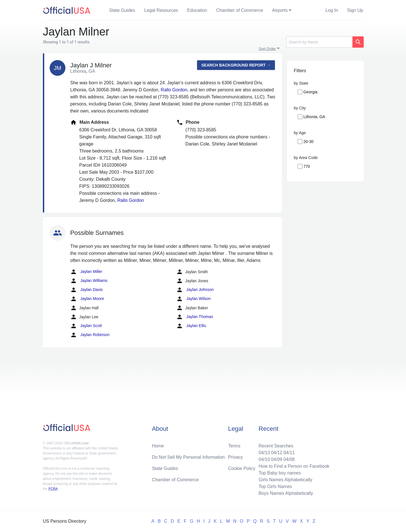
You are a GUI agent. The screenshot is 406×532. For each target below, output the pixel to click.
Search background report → (236, 65)
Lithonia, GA (314, 117)
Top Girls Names (275, 486)
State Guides (122, 10)
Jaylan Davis (86, 290)
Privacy (235, 457)
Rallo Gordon (174, 90)
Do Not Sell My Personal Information (188, 457)
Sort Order (267, 49)
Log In (332, 10)
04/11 (289, 453)
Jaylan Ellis (191, 326)
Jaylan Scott (86, 326)
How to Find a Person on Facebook (294, 466)
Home (158, 446)
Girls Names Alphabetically (285, 480)
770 (307, 166)
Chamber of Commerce (240, 10)
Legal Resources (161, 10)
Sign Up (355, 10)
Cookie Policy (242, 468)
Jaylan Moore (87, 299)
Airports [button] (280, 10)
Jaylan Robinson (90, 335)
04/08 (289, 459)
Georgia (310, 92)
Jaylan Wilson (193, 299)
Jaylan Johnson (195, 290)
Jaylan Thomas (195, 317)
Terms (234, 446)
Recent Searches (276, 446)
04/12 (277, 453)
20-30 (308, 142)
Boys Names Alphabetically (286, 493)
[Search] (319, 42)
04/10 (264, 459)
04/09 (277, 459)
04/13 (264, 453)
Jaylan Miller (86, 272)
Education (197, 10)
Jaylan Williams (89, 281)
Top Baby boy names (280, 473)
